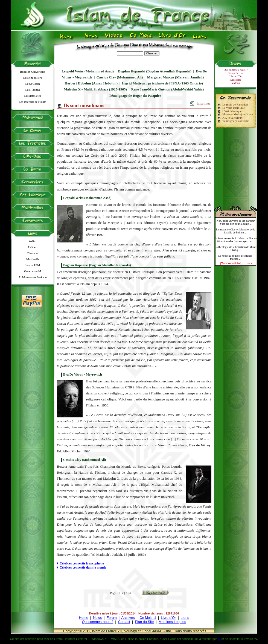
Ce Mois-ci (148, 618)
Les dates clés (32, 96)
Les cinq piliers (33, 78)
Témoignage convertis (236, 121)
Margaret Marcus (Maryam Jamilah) (175, 77)
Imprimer (203, 103)
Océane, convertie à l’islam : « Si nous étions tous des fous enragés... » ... (235, 240)
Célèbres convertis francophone (82, 563)
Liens (185, 618)
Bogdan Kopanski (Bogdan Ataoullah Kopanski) (155, 71)
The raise (33, 253)
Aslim (33, 241)
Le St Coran (32, 84)
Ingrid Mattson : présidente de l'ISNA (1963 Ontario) (162, 83)
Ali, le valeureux (232, 118)
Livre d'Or (236, 76)
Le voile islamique (234, 108)
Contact (124, 622)
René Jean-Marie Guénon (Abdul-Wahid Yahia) (167, 89)
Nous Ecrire (236, 73)
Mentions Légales (172, 622)
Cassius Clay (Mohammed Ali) (120, 77)
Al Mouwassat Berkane (32, 277)
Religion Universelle (32, 72)
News (97, 618)
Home (84, 618)
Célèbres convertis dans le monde (83, 567)
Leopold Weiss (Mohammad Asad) (88, 71)
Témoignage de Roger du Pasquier (135, 96)
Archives (128, 618)
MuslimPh (33, 259)
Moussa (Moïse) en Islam (238, 114)
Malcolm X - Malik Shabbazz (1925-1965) (95, 89)
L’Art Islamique (232, 111)
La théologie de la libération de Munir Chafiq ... (235, 248)
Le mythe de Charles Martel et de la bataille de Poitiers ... (236, 231)
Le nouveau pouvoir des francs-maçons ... (236, 257)
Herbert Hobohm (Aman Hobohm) (91, 83)
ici (219, 639)
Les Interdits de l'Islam (33, 102)
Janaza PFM (33, 265)
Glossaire (236, 80)
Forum (112, 618)
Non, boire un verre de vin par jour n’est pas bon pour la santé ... (236, 222)
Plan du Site (144, 622)
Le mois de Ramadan (235, 104)
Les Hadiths (33, 90)
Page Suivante (155, 593)
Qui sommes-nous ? (236, 70)
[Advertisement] (236, 165)
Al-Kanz (33, 247)
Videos (236, 83)
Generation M (32, 271)
